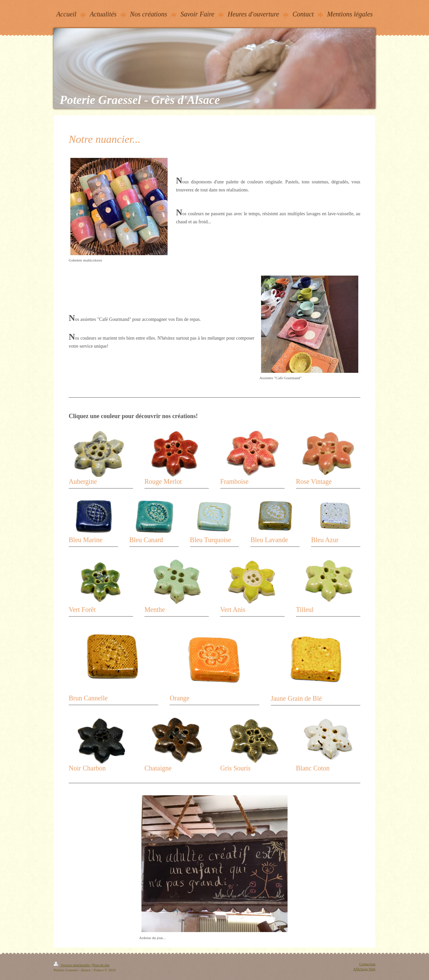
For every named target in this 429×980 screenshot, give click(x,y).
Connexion (367, 964)
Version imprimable (72, 965)
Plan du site (101, 965)
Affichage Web (364, 969)
